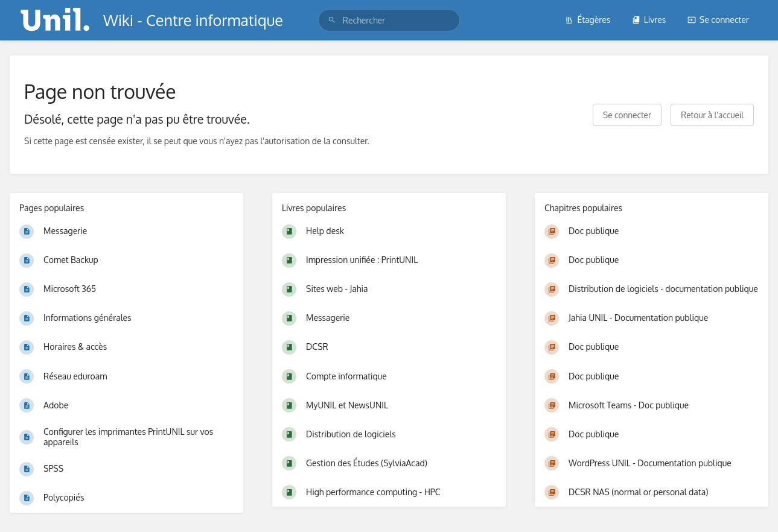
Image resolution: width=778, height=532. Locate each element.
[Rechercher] (332, 20)
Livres (649, 20)
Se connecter (718, 20)
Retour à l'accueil (712, 115)
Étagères (588, 20)
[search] (389, 20)
